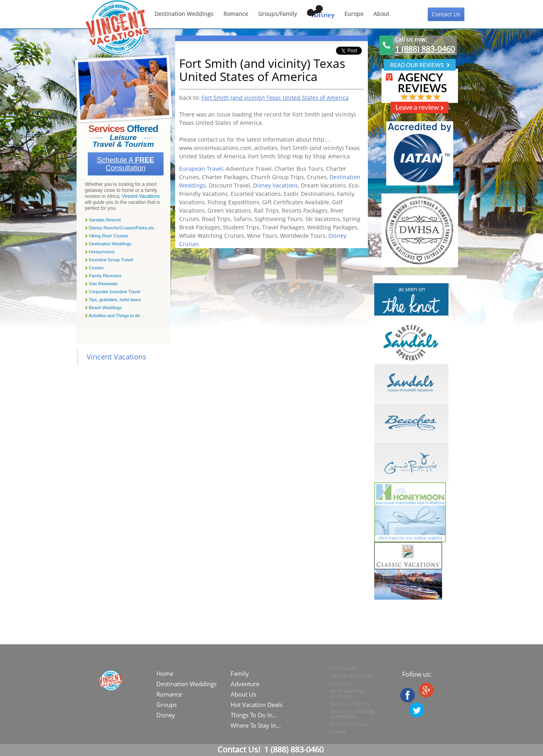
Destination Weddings (184, 14)
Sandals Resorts (105, 220)
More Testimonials (349, 724)
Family (240, 673)
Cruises (96, 268)
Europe (354, 14)
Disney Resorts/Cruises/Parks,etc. (122, 228)
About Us (243, 694)
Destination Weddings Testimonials (352, 714)
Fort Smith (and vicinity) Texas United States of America (275, 98)
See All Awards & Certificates (347, 693)
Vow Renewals (103, 284)
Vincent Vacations (141, 196)
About (381, 14)
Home (165, 673)
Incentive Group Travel (111, 260)
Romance (236, 14)
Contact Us (446, 14)
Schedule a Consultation (125, 164)
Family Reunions (105, 276)
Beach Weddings (106, 308)
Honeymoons (102, 252)
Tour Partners (344, 668)
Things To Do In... (254, 715)
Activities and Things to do (115, 316)
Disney (166, 715)
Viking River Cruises (109, 236)
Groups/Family (277, 14)
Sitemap (338, 731)
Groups (167, 705)
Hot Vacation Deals (257, 705)
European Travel (201, 169)
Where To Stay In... (256, 725)
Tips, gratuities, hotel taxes (115, 300)
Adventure (245, 684)
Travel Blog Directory (351, 676)
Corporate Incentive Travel (115, 292)
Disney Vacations (275, 185)
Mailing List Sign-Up (350, 704)
